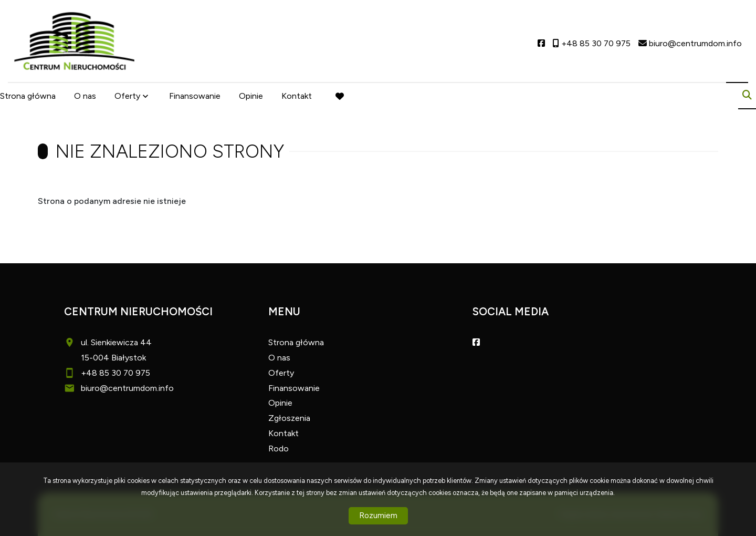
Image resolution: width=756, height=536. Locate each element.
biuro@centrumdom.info (127, 388)
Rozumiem (378, 516)
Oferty (127, 96)
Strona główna (28, 96)
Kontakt (297, 96)
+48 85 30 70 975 (115, 373)
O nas (85, 96)
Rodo (279, 449)
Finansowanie (195, 96)
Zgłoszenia (289, 418)
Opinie (251, 96)
